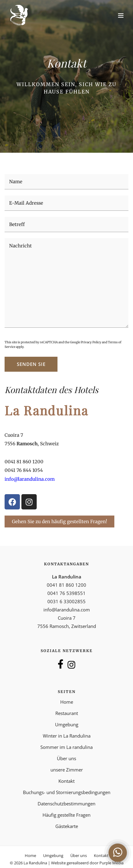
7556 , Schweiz (32, 444)
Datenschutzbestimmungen (66, 804)
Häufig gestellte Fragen (66, 815)
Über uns (66, 758)
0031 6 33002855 (66, 601)
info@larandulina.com (67, 610)
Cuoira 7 (14, 435)
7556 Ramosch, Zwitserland (67, 626)
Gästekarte (67, 826)
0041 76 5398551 (66, 593)
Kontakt (66, 781)
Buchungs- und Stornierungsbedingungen (67, 792)
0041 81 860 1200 (24, 462)
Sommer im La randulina (66, 747)
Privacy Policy (91, 342)
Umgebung (67, 724)
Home (67, 702)
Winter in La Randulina (67, 736)
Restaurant (67, 713)
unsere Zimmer (67, 770)
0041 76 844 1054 (24, 470)
